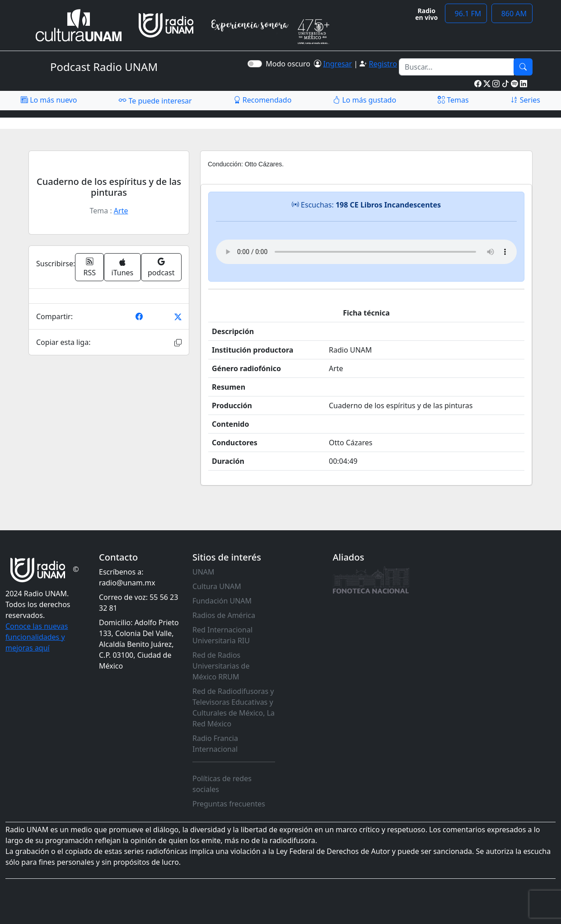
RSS (90, 267)
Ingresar (337, 64)
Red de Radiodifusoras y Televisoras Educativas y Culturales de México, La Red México (234, 707)
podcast (161, 267)
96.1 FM (466, 14)
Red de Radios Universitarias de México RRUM (221, 666)
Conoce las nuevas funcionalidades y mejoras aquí (37, 637)
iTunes (123, 268)
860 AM (512, 14)
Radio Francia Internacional (215, 744)
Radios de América (224, 615)
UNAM (203, 572)
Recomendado (263, 100)
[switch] (255, 64)
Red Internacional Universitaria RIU (222, 635)
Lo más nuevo (49, 100)
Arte (121, 211)
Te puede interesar (155, 100)
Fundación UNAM (222, 601)
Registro (383, 64)
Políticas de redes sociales (222, 784)
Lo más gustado (365, 100)
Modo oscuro (290, 64)
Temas (453, 100)
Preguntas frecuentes (229, 804)
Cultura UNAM (217, 586)
